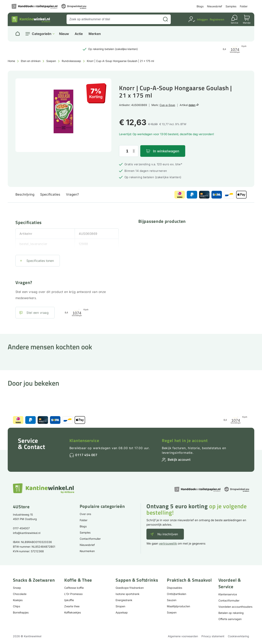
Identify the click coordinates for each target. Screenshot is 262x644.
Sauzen (172, 600)
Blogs (200, 6)
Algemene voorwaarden (183, 636)
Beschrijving (25, 194)
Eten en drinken (31, 61)
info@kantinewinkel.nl (27, 533)
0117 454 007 (86, 455)
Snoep (17, 588)
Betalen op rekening (231, 613)
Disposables (175, 588)
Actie (79, 34)
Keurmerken (87, 551)
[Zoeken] (165, 19)
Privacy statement (213, 636)
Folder (244, 6)
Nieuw (64, 34)
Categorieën (42, 34)
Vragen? (72, 194)
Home (11, 61)
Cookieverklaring (238, 636)
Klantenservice (84, 440)
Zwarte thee (72, 606)
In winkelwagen (166, 151)
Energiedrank (124, 600)
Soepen (51, 61)
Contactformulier (90, 539)
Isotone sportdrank (128, 594)
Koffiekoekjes (73, 612)
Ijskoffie (69, 600)
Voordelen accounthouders (235, 607)
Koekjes (18, 600)
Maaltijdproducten (178, 606)
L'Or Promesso (73, 594)
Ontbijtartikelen (177, 594)
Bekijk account (179, 459)
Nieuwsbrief (215, 6)
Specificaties (50, 194)
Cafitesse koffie (74, 588)
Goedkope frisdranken (130, 588)
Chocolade (20, 594)
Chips (16, 606)
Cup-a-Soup (167, 105)
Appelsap (122, 612)
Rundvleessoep (71, 61)
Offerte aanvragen (230, 619)
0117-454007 (21, 528)
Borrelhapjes (21, 612)
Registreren (217, 19)
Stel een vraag (38, 313)
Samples (231, 6)
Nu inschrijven (168, 534)
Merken (95, 34)
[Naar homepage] (18, 34)
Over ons (85, 514)
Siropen (120, 606)
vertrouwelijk (168, 543)
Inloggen (202, 19)
